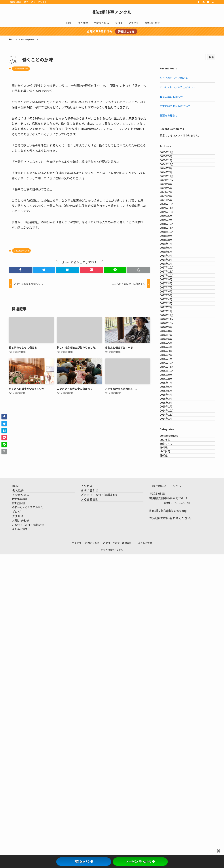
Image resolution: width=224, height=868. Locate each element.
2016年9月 (170, 489)
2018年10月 (170, 306)
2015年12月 (170, 558)
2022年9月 (170, 238)
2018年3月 (170, 352)
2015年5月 (170, 611)
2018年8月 (170, 322)
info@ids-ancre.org (174, 780)
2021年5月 (170, 246)
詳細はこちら (126, 31)
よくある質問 (26, 840)
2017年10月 (170, 390)
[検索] (213, 2)
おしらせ (169, 693)
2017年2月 (170, 451)
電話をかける (84, 861)
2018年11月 (170, 299)
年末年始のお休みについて (175, 106)
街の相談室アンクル (112, 12)
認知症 (167, 723)
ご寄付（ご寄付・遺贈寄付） (35, 833)
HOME (20, 758)
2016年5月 (170, 520)
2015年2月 (170, 634)
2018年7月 (170, 329)
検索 (211, 57)
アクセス (22, 816)
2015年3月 (170, 626)
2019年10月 (170, 268)
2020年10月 (170, 253)
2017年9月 (170, 398)
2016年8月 (170, 497)
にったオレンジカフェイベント (178, 87)
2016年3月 (170, 535)
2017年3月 (170, 444)
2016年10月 (170, 482)
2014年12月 (170, 649)
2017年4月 (170, 436)
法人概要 (22, 766)
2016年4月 (170, 528)
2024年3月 (170, 185)
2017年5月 (170, 428)
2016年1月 (170, 550)
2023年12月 (170, 200)
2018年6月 (170, 337)
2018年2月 (170, 360)
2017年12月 (170, 375)
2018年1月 (170, 367)
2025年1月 (170, 169)
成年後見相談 (26, 783)
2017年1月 (170, 459)
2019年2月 (170, 284)
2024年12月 (170, 177)
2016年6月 (170, 512)
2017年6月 (170, 421)
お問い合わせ (25, 824)
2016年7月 (170, 505)
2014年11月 (170, 657)
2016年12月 (170, 467)
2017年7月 (170, 413)
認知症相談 (25, 791)
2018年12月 (170, 291)
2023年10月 (170, 208)
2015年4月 (170, 619)
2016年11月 (170, 474)
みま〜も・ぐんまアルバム (34, 799)
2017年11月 (170, 383)
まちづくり (170, 700)
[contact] (208, 2)
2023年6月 (170, 215)
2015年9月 (170, 581)
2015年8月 (170, 588)
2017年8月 (170, 406)
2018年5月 (170, 345)
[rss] (203, 2)
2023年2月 (170, 230)
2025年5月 (170, 162)
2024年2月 (170, 192)
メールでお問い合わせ (140, 861)
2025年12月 (170, 154)
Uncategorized (21, 69)
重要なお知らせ (169, 115)
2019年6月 (170, 276)
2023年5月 (170, 223)
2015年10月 (170, 573)
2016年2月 (170, 543)
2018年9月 (170, 314)
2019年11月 (170, 261)
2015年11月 (170, 565)
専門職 (167, 708)
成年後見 (169, 716)
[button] (20, 270)
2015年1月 (170, 642)
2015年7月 (170, 596)
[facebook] (199, 2)
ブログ (20, 807)
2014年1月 (170, 665)
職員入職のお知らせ (171, 97)
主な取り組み (25, 775)
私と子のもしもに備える (174, 78)
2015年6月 (170, 604)
